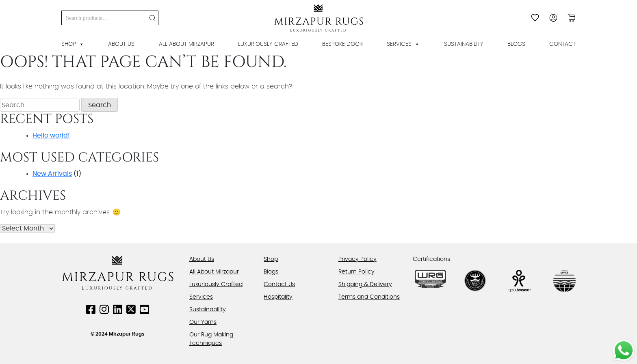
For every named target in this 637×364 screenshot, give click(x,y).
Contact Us (279, 284)
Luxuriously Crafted (268, 44)
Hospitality (278, 297)
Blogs (516, 44)
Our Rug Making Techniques (211, 339)
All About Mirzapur (186, 44)
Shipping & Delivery (365, 284)
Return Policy (356, 272)
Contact (562, 44)
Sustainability (464, 44)
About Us (121, 44)
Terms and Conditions (369, 297)
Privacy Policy (357, 259)
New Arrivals (52, 174)
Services (403, 44)
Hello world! (51, 136)
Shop (73, 44)
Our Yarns (203, 322)
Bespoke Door (342, 44)
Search (152, 18)
